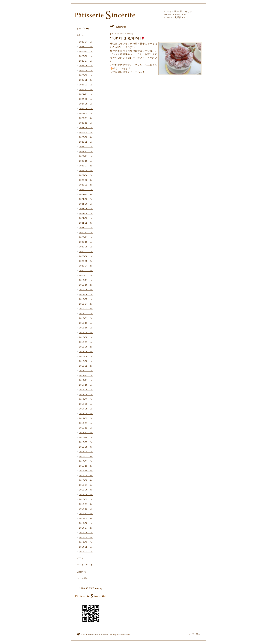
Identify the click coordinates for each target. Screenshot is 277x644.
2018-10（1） (86, 328)
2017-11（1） (86, 380)
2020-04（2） (86, 266)
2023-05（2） (86, 132)
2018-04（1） (86, 356)
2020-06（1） (86, 256)
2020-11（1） (86, 237)
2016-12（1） (86, 428)
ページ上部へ (194, 634)
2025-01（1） (86, 85)
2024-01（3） (86, 118)
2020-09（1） (86, 247)
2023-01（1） (86, 147)
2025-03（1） (86, 75)
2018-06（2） (86, 347)
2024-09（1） (86, 99)
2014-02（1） (86, 547)
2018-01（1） (86, 371)
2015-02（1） (86, 499)
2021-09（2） (86, 199)
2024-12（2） (86, 89)
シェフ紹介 (82, 578)
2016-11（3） (86, 433)
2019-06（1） (86, 294)
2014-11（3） (86, 514)
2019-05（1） (86, 299)
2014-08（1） (86, 523)
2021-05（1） (86, 209)
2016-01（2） (86, 461)
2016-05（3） (86, 447)
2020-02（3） (86, 271)
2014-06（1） (86, 533)
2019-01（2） (86, 318)
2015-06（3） (86, 490)
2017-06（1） (86, 404)
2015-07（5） (86, 485)
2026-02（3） (86, 47)
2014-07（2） (86, 528)
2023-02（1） (86, 142)
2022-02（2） (86, 185)
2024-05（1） (86, 109)
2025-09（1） (86, 56)
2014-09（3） (86, 518)
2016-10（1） (86, 437)
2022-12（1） (86, 151)
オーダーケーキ (85, 565)
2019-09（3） (86, 290)
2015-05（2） (86, 495)
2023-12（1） (86, 123)
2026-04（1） (86, 42)
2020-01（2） (86, 275)
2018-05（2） (86, 352)
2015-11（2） (86, 466)
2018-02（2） (86, 366)
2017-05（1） (86, 409)
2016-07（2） (86, 442)
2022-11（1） (86, 156)
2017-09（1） (86, 390)
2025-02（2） (86, 80)
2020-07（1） (86, 251)
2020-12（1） (86, 232)
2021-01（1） (86, 228)
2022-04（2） (86, 175)
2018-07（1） (86, 342)
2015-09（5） (86, 475)
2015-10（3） (86, 471)
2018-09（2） (86, 333)
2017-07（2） (86, 399)
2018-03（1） (86, 361)
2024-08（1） (86, 104)
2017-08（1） (86, 394)
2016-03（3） (86, 456)
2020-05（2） (86, 261)
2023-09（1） (86, 128)
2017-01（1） (86, 423)
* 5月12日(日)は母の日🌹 (127, 38)
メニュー (81, 558)
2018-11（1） (86, 323)
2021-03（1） (86, 218)
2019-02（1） (86, 313)
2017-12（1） (86, 375)
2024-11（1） (86, 94)
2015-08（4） (86, 480)
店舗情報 (81, 572)
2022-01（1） (86, 190)
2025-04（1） (86, 70)
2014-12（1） (86, 509)
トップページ (84, 29)
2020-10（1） (86, 242)
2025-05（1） (86, 66)
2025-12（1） (86, 51)
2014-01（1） (86, 552)
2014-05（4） (86, 537)
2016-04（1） (86, 452)
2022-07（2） (86, 166)
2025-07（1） (86, 61)
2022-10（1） (86, 161)
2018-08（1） (86, 337)
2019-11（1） (86, 280)
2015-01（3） (86, 504)
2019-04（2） (86, 304)
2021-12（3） (86, 194)
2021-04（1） (86, 213)
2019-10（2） (86, 285)
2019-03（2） (86, 309)
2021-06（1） (86, 204)
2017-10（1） (86, 385)
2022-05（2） (86, 170)
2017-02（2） (86, 418)
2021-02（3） (86, 223)
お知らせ (81, 35)
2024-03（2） (86, 113)
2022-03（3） (86, 180)
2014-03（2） (86, 542)
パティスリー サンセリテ (178, 11)
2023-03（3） (86, 137)
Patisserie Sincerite (98, 635)
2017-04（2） (86, 414)
